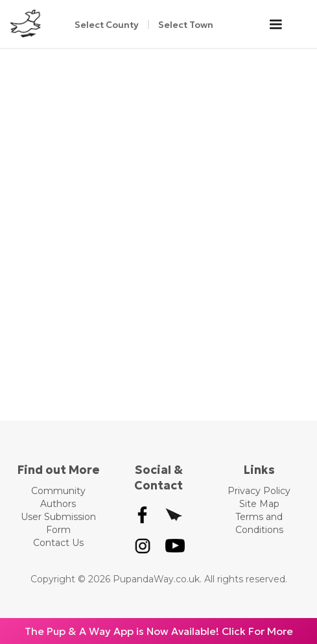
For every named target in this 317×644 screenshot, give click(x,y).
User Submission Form (58, 523)
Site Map (259, 504)
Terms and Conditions (259, 523)
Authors (58, 504)
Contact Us (58, 543)
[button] (282, 25)
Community (58, 491)
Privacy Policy (259, 491)
